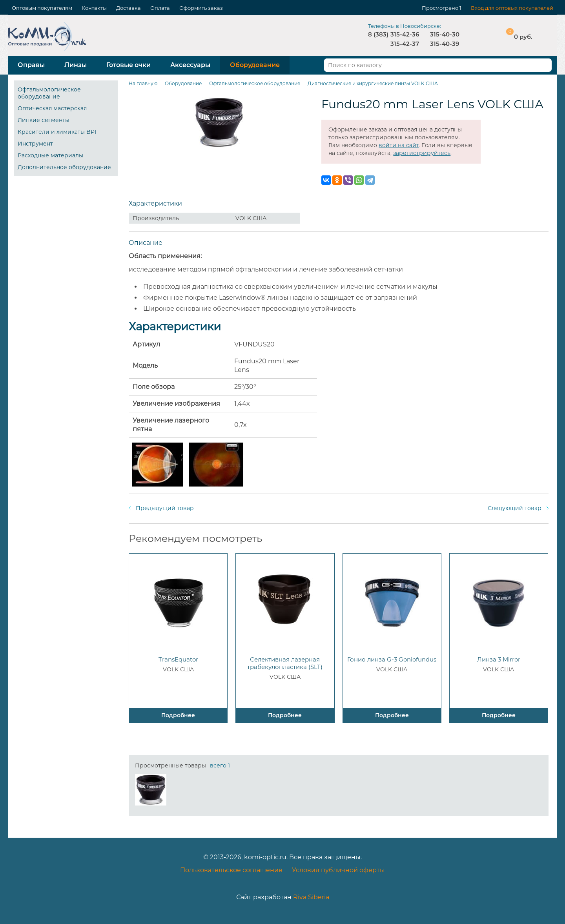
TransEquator (178, 659)
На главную (143, 83)
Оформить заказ (201, 8)
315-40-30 (445, 34)
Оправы (31, 65)
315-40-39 (445, 44)
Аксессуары (190, 65)
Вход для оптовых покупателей (512, 8)
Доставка (128, 8)
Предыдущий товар (165, 508)
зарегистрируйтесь (422, 153)
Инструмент (35, 144)
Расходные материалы (50, 155)
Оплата (160, 8)
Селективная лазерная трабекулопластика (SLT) (285, 663)
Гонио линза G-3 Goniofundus (392, 659)
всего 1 (220, 765)
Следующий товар (515, 508)
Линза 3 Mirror (499, 659)
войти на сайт (399, 145)
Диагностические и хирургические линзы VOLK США (373, 83)
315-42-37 (405, 44)
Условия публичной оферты (338, 870)
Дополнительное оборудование (64, 167)
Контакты (94, 8)
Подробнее (178, 715)
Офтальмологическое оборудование (49, 93)
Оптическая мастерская (52, 108)
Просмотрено (440, 8)
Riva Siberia (311, 897)
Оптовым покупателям (42, 8)
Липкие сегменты (44, 120)
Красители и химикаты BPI (57, 132)
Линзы (76, 65)
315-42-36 (405, 34)
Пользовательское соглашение (231, 870)
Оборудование (255, 65)
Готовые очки (128, 65)
